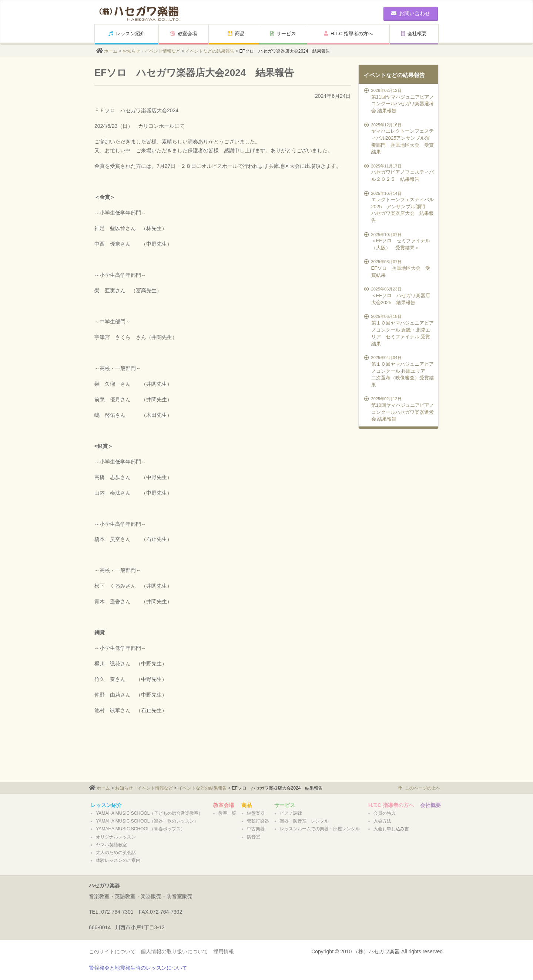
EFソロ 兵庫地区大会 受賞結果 (400, 268)
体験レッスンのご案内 (118, 860)
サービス (283, 34)
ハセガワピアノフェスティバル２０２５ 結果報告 (400, 172)
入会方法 (382, 821)
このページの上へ (419, 788)
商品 (236, 34)
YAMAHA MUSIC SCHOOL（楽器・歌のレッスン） (147, 821)
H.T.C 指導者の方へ (348, 34)
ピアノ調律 (291, 813)
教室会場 (184, 34)
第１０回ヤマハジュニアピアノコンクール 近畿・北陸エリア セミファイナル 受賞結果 (400, 330)
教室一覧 (227, 813)
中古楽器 (256, 829)
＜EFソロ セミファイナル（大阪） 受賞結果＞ (400, 241)
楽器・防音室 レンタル (304, 821)
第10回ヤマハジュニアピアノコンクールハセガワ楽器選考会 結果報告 (400, 409)
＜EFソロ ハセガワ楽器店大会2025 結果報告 (400, 295)
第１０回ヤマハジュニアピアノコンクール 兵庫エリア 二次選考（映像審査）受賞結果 (400, 371)
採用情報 (224, 951)
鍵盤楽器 (256, 813)
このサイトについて (112, 951)
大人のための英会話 (116, 853)
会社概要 (414, 34)
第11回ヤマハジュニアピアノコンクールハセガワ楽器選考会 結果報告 (400, 100)
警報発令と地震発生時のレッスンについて (138, 968)
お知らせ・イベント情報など (151, 51)
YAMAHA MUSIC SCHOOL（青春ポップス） (140, 829)
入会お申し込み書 (391, 829)
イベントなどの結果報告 (210, 51)
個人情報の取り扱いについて (174, 951)
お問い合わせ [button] (411, 13)
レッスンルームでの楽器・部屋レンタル (320, 829)
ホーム (111, 51)
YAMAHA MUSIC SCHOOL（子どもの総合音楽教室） (149, 813)
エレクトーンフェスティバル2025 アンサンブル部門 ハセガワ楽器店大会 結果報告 (400, 207)
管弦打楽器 (258, 821)
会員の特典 (385, 813)
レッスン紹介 (127, 34)
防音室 (254, 837)
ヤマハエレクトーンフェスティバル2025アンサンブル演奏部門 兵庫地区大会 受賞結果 (400, 138)
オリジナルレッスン (116, 837)
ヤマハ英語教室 (111, 845)
